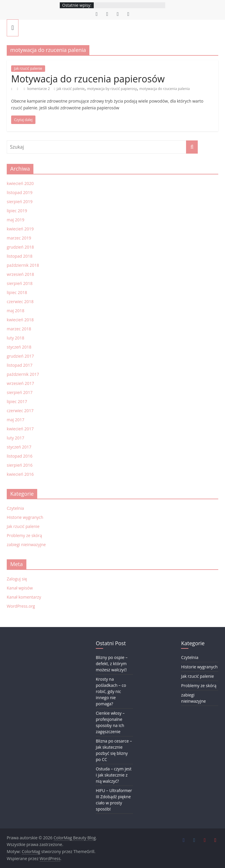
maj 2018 (16, 311)
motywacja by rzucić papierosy (112, 89)
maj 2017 (16, 420)
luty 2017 (16, 438)
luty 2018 (16, 338)
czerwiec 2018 (20, 301)
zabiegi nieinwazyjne (26, 545)
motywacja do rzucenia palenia (165, 89)
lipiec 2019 (17, 211)
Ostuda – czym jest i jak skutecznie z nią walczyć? (114, 775)
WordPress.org (21, 606)
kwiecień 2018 (20, 320)
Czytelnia (15, 508)
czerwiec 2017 (20, 411)
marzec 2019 (19, 238)
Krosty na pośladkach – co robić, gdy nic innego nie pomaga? (111, 691)
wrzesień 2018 (20, 274)
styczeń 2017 (19, 447)
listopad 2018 (20, 256)
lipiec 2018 (17, 292)
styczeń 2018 (19, 347)
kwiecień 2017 (20, 429)
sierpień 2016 (20, 465)
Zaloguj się (17, 579)
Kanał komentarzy (24, 597)
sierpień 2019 (20, 202)
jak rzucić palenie (71, 89)
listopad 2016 (20, 456)
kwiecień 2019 (20, 229)
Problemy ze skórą (24, 535)
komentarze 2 (37, 89)
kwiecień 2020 (20, 183)
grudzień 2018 (20, 247)
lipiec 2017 (17, 401)
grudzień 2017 (20, 356)
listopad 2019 (20, 192)
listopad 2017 (20, 365)
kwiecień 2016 (20, 474)
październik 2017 (23, 374)
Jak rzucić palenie (28, 68)
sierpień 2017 (20, 392)
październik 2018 (23, 265)
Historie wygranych (25, 517)
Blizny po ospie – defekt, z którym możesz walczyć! (112, 664)
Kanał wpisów (20, 588)
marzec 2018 (19, 329)
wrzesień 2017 (20, 383)
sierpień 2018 (20, 283)
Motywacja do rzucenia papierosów (88, 79)
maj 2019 (16, 220)
